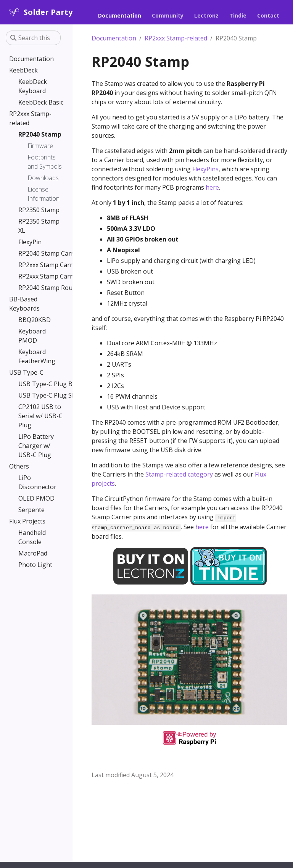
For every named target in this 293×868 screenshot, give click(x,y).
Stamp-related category (179, 474)
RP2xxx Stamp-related (176, 38)
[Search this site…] (33, 38)
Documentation (114, 38)
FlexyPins (205, 169)
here (212, 187)
